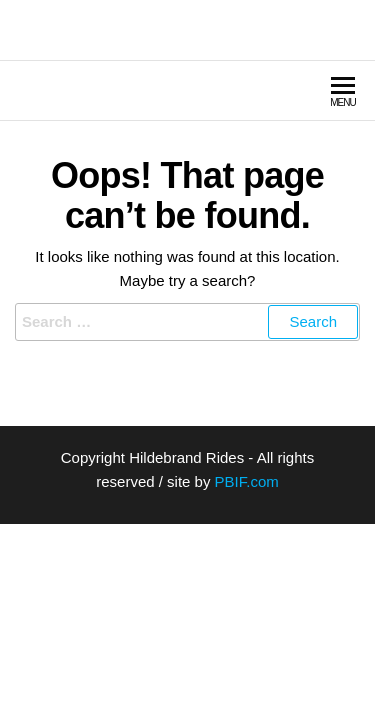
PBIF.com (247, 481)
